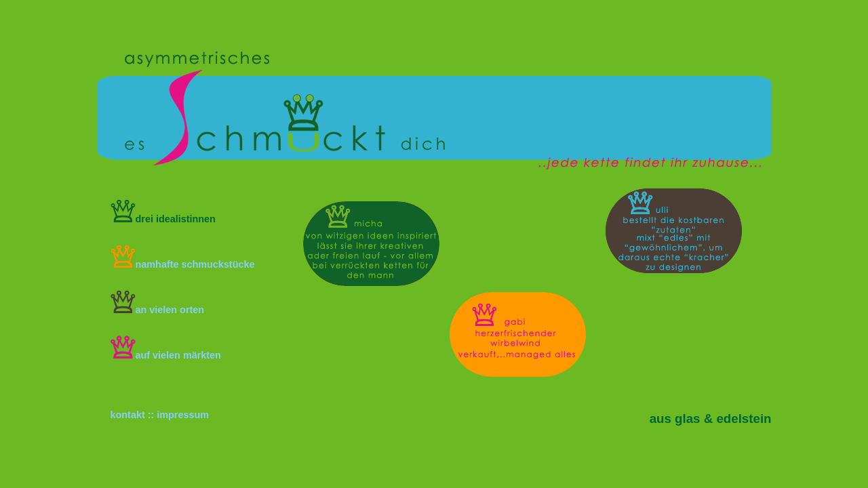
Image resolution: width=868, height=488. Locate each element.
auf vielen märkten (166, 355)
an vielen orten (158, 310)
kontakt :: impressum (160, 415)
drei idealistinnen (163, 219)
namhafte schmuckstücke (183, 264)
